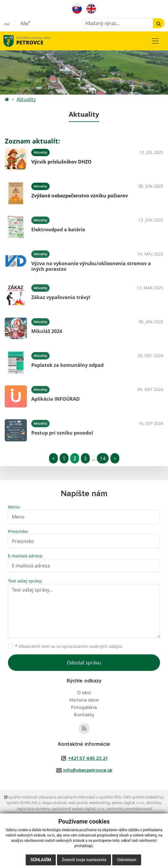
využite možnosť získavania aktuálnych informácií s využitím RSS (63, 797)
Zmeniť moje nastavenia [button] (84, 860)
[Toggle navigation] (155, 41)
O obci (84, 693)
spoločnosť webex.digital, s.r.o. (78, 808)
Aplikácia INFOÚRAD (56, 399)
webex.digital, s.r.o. (128, 803)
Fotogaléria (84, 707)
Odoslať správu (84, 663)
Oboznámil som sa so (69, 646)
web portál (78, 803)
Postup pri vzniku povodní (62, 433)
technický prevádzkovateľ (129, 808)
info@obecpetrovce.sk (88, 770)
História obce (84, 700)
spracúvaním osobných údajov (92, 646)
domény (154, 803)
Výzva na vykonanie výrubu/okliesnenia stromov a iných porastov (91, 266)
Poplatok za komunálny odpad (67, 365)
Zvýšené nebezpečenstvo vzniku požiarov (80, 196)
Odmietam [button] (127, 860)
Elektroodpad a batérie (58, 230)
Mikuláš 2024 (47, 331)
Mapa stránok (54, 803)
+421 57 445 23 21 (88, 758)
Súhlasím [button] (41, 860)
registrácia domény (33, 808)
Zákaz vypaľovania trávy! (61, 297)
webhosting (100, 803)
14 (103, 458)
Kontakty (84, 715)
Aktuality (26, 99)
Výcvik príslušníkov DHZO (61, 162)
